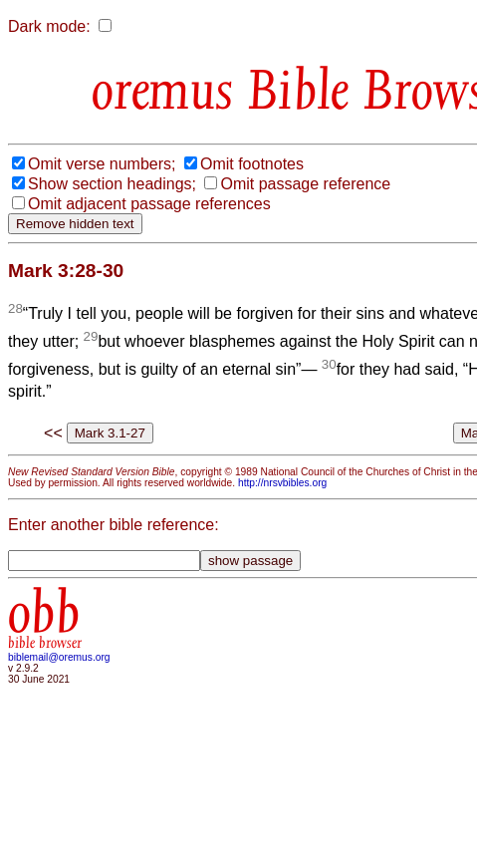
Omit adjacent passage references (149, 204)
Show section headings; (112, 184)
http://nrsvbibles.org (282, 483)
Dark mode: (49, 26)
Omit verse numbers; (102, 164)
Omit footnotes (252, 164)
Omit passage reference (305, 184)
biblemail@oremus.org (59, 657)
